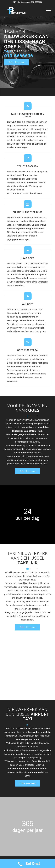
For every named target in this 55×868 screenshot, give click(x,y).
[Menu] (47, 10)
